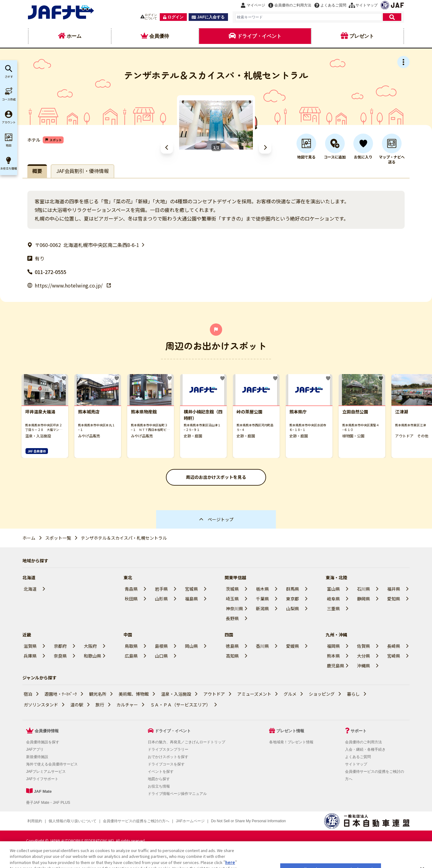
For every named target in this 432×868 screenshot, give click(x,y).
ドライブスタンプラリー (168, 749)
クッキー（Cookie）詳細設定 (235, 821)
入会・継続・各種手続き (365, 749)
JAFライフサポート (42, 779)
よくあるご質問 (358, 757)
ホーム (29, 538)
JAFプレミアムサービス (46, 772)
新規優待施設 (37, 757)
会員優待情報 (47, 731)
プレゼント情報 (290, 731)
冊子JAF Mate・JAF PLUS (48, 803)
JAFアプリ (35, 749)
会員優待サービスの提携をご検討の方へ (136, 821)
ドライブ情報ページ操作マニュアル (177, 794)
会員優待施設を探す (43, 742)
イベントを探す (161, 772)
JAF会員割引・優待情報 (82, 171)
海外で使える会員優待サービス (52, 764)
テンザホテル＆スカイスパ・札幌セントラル (124, 538)
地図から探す (159, 779)
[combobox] (308, 17)
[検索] (392, 17)
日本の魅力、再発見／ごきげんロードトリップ (187, 742)
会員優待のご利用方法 (363, 742)
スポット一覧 (58, 538)
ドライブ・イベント (173, 731)
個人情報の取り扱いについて (73, 821)
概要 (37, 171)
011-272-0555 (47, 272)
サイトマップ (356, 764)
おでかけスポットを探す (168, 757)
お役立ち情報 (159, 786)
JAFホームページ (190, 821)
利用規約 (35, 821)
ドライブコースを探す (166, 764)
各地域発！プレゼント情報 (291, 742)
